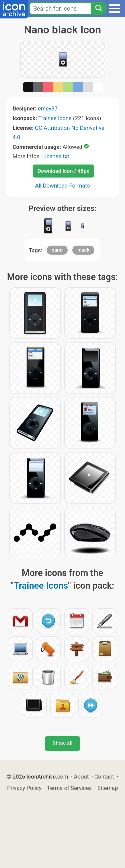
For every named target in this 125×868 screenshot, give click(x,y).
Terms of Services (69, 788)
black (83, 250)
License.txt (55, 156)
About (81, 777)
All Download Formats (62, 186)
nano (57, 250)
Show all (62, 743)
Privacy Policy (24, 788)
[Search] (98, 8)
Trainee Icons (55, 118)
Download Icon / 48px (63, 171)
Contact (104, 777)
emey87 (48, 108)
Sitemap (108, 788)
